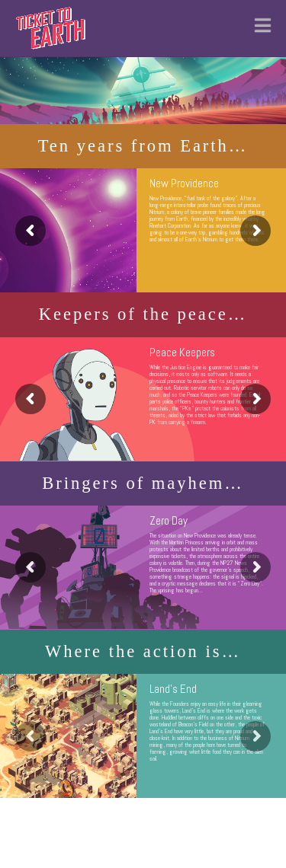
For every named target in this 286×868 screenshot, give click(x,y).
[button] (263, 25)
